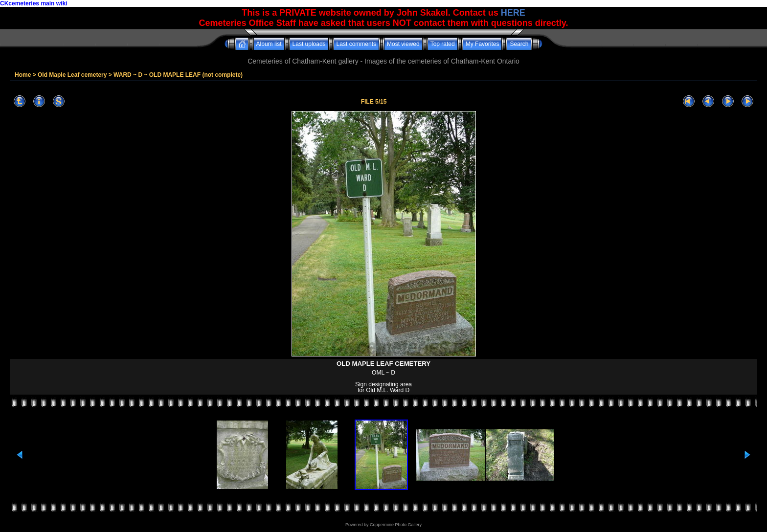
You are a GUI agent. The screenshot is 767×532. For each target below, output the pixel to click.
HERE (513, 13)
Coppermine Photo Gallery (396, 525)
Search (519, 44)
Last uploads (309, 44)
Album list (269, 44)
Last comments (356, 44)
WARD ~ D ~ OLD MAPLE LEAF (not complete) (178, 75)
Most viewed (403, 44)
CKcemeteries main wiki (34, 3)
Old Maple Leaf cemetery (72, 75)
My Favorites (483, 44)
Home (23, 75)
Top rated (443, 44)
